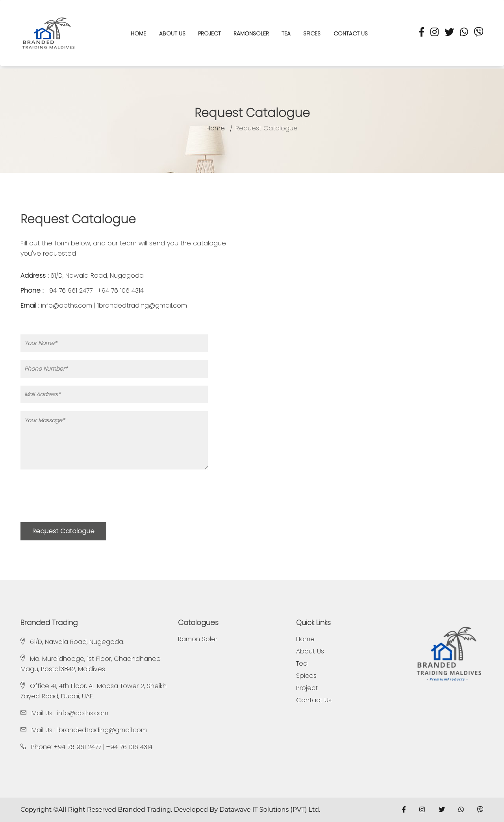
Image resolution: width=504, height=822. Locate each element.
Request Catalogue (63, 531)
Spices (312, 33)
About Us (172, 33)
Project (209, 33)
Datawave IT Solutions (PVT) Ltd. (270, 810)
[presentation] (80, 499)
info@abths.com (83, 713)
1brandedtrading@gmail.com (102, 730)
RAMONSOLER (251, 33)
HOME (138, 33)
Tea (286, 33)
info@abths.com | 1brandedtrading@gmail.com (114, 305)
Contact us (351, 33)
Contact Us (314, 700)
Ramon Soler (198, 639)
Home (216, 128)
